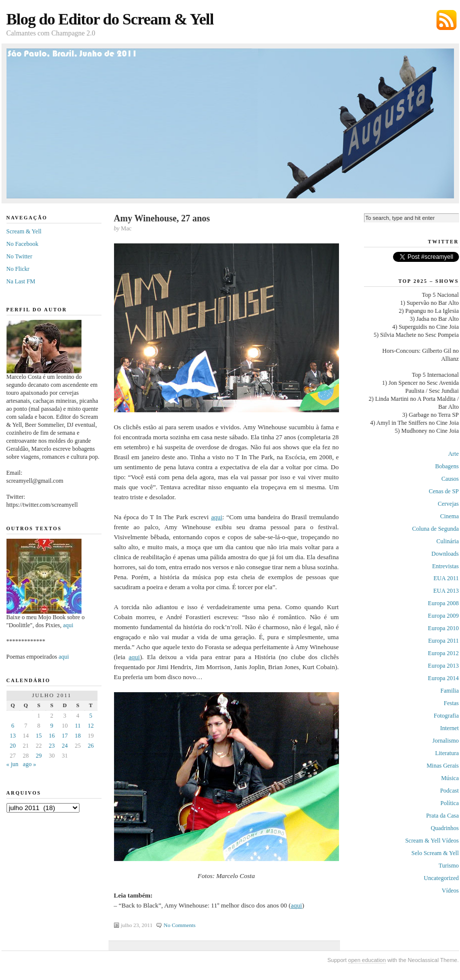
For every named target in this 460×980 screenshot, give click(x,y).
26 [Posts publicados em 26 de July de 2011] (91, 746)
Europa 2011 (443, 641)
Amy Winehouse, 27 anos (162, 218)
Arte (453, 454)
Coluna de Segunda (435, 529)
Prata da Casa (442, 816)
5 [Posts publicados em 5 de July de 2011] (91, 716)
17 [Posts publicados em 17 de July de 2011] (65, 736)
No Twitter (19, 256)
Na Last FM (21, 281)
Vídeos (450, 891)
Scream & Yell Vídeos (432, 841)
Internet (449, 728)
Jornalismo (446, 741)
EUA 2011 (446, 578)
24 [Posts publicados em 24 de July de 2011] (65, 746)
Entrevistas (445, 566)
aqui (216, 517)
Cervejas (448, 504)
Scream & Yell (24, 231)
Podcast (449, 791)
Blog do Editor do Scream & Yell (110, 19)
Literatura (447, 753)
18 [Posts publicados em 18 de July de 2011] (78, 736)
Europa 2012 (443, 653)
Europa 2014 (443, 678)
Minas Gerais (442, 766)
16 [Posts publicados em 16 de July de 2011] (52, 736)
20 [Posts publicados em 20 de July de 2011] (13, 746)
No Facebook (22, 244)
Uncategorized (441, 878)
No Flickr (18, 269)
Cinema (449, 516)
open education (367, 960)
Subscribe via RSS (446, 20)
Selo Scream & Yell (435, 853)
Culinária (448, 541)
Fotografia (446, 716)
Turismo (448, 866)
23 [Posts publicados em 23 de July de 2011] (52, 746)
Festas (451, 703)
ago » (29, 764)
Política (450, 803)
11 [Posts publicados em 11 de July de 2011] (78, 726)
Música (450, 778)
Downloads (445, 554)
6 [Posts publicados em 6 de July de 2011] (13, 726)
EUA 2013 (446, 591)
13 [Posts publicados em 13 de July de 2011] (13, 736)
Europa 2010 (443, 628)
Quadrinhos (445, 828)
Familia (450, 691)
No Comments (179, 925)
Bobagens (447, 466)
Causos (450, 479)
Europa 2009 (443, 616)
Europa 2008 (443, 603)
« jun (12, 764)
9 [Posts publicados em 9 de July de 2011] (52, 726)
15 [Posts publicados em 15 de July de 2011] (39, 736)
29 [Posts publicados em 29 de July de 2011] (39, 756)
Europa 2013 (443, 666)
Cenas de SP (444, 491)
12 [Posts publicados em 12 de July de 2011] (91, 726)
